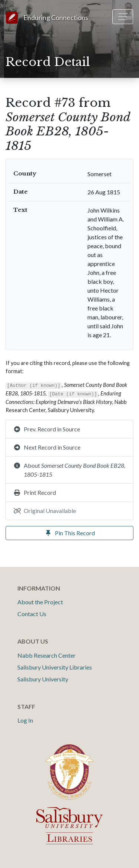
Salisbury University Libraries (55, 667)
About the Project (40, 602)
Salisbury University (43, 679)
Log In (25, 720)
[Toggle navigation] (123, 17)
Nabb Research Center (47, 655)
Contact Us (32, 614)
